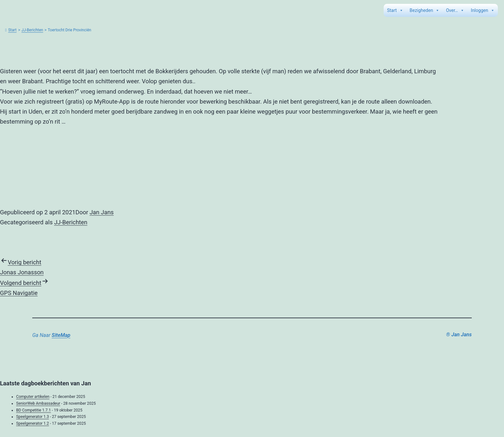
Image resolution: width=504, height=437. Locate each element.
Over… (455, 10)
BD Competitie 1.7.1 (34, 410)
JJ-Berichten (32, 30)
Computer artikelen (33, 397)
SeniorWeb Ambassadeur (38, 403)
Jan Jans (102, 212)
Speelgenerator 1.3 (33, 417)
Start (395, 10)
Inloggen (483, 10)
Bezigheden (425, 10)
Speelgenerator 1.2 (33, 423)
